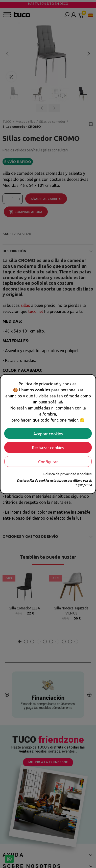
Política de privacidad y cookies (68, 474)
